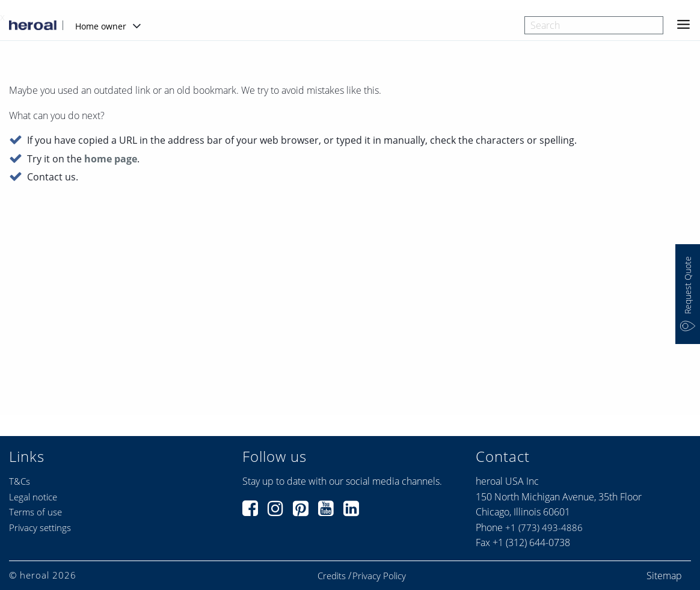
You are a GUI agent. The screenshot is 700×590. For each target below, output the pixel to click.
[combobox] (594, 25)
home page (111, 159)
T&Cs (20, 481)
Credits (332, 576)
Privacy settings (40, 527)
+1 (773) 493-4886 (544, 527)
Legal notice (33, 497)
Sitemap (664, 576)
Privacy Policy (379, 576)
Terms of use (35, 512)
